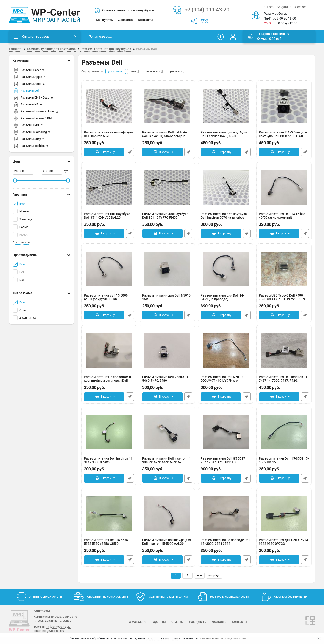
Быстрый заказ (130, 152)
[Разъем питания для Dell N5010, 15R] (167, 269)
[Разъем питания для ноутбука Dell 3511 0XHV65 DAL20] (109, 187)
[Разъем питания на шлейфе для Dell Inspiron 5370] (109, 106)
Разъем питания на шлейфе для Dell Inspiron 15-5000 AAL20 (167, 544)
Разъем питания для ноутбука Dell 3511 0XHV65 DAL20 (109, 218)
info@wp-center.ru (53, 631)
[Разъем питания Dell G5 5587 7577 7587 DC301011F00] (226, 432)
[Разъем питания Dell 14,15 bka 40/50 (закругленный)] (284, 187)
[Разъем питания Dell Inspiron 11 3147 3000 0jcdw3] (109, 432)
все (199, 576)
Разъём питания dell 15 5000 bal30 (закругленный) (109, 300)
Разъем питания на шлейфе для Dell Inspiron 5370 (109, 137)
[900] (52, 171)
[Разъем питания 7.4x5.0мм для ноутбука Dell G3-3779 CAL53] (284, 106)
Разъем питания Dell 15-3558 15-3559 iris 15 (284, 463)
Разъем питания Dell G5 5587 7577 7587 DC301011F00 (226, 463)
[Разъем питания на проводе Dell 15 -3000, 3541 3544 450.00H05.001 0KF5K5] (226, 514)
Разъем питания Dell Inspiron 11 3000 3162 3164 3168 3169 (167, 463)
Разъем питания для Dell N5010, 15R (167, 300)
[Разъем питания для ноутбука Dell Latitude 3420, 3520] (226, 106)
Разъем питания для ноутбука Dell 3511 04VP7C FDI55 (167, 218)
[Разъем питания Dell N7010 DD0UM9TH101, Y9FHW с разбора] (226, 350)
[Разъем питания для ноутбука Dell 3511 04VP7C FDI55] (167, 187)
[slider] (15, 181)
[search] (149, 37)
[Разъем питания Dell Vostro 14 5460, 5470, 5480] (167, 350)
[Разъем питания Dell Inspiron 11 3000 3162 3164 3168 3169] (167, 432)
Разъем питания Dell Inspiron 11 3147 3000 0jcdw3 (109, 463)
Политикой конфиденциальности (222, 638)
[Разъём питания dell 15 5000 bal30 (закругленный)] (109, 269)
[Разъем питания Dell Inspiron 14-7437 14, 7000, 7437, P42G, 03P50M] (284, 350)
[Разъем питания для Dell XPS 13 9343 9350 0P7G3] (284, 514)
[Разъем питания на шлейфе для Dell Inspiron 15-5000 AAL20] (167, 514)
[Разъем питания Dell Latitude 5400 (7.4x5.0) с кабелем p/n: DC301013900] (167, 106)
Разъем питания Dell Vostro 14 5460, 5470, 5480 (167, 381)
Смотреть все (22, 242)
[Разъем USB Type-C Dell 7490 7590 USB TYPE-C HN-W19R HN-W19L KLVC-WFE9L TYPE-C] (284, 269)
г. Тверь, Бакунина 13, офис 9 (285, 7)
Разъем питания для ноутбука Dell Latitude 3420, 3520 (226, 137)
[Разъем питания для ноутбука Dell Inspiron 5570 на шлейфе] (226, 187)
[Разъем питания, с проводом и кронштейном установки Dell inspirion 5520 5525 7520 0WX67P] (109, 350)
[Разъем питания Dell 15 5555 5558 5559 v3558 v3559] (109, 514)
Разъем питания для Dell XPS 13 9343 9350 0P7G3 (284, 544)
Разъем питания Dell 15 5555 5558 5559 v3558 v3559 (109, 544)
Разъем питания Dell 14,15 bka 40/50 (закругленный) (284, 218)
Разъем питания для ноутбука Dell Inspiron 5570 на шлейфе (226, 218)
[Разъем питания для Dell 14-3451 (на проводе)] (226, 269)
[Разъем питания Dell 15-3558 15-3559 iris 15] (284, 432)
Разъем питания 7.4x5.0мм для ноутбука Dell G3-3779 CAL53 (284, 137)
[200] (23, 171)
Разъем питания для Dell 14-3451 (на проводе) (226, 300)
